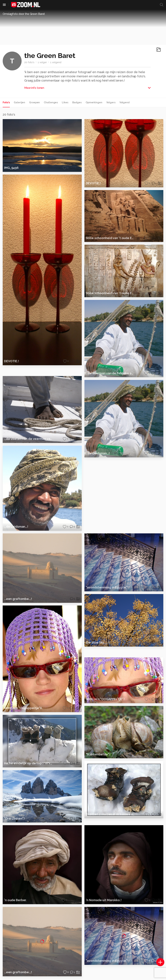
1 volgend (56, 62)
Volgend (125, 102)
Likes (65, 102)
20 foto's (29, 62)
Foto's (6, 102)
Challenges (51, 102)
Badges (77, 102)
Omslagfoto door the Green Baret (24, 14)
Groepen (34, 102)
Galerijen (19, 102)
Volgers (111, 102)
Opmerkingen (94, 102)
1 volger (42, 62)
